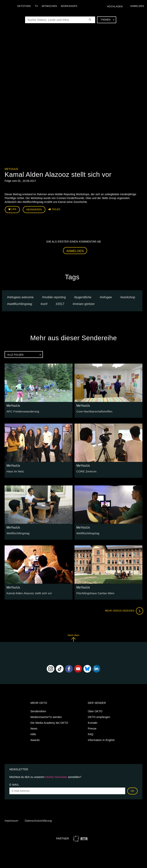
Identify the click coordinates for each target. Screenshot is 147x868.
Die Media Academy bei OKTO (49, 722)
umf (45, 303)
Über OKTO (95, 711)
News (34, 728)
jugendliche (84, 297)
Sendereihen (38, 711)
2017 (61, 303)
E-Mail (14, 784)
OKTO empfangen (99, 716)
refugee (107, 297)
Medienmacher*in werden (46, 716)
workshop (128, 297)
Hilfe (33, 734)
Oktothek (25, 6)
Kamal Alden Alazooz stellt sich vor (28, 593)
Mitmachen (50, 6)
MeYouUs (11, 169)
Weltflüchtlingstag (17, 533)
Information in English (101, 739)
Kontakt (93, 722)
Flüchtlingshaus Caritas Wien (94, 593)
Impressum (11, 820)
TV (37, 6)
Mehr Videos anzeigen (123, 610)
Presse (92, 728)
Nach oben (73, 637)
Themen (107, 20)
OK (132, 790)
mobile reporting (55, 297)
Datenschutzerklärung (38, 820)
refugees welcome (21, 297)
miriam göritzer (85, 303)
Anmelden (75, 250)
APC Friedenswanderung (22, 411)
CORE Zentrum (86, 471)
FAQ (91, 734)
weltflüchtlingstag (20, 303)
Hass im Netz (15, 471)
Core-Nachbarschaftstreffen (93, 411)
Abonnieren (34, 209)
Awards (35, 739)
